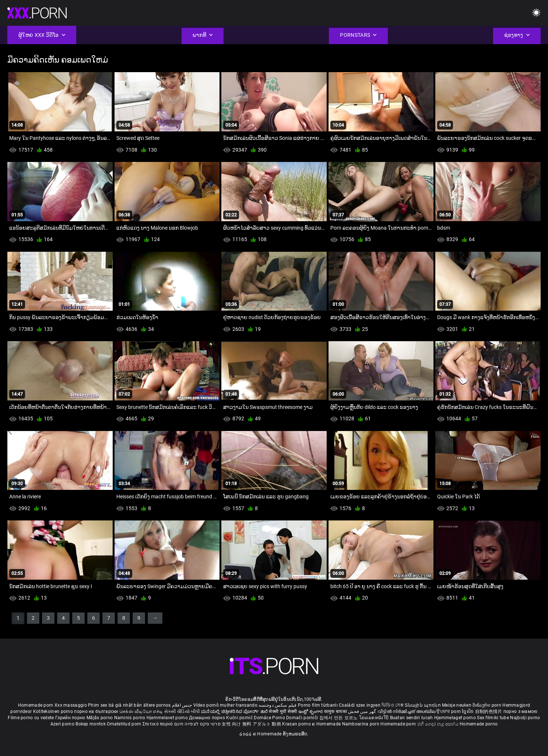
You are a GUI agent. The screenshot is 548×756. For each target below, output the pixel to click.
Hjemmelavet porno (168, 718)
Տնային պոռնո (423, 705)
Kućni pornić (240, 718)
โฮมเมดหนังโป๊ (375, 718)
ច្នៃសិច (468, 711)
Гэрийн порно (71, 718)
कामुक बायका (336, 711)
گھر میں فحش (363, 711)
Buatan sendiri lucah (412, 718)
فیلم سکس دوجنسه (278, 705)
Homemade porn (36, 705)
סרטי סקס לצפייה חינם (197, 724)
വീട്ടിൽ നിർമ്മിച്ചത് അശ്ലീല (407, 711)
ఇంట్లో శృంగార (311, 711)
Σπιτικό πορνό (158, 724)
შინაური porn (487, 705)
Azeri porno (63, 724)
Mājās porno (100, 718)
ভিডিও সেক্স (393, 705)
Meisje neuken (457, 705)
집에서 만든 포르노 (339, 718)
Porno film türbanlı (318, 705)
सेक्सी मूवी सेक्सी (283, 711)
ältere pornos (157, 705)
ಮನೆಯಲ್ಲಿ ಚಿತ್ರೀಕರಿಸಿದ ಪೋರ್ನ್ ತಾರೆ (235, 711)
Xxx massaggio (71, 705)
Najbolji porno (525, 718)
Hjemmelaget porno (456, 718)
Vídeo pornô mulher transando (225, 705)
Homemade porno (479, 724)
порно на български (96, 711)
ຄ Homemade (327, 724)
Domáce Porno (270, 718)
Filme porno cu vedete (31, 718)
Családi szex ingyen (360, 705)
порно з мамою (521, 711)
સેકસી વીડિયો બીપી (182, 711)
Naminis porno (130, 718)
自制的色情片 (489, 711)
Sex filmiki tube (493, 718)
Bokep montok (91, 724)
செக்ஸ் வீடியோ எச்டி (141, 711)
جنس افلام (182, 705)
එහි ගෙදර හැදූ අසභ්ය (439, 724)
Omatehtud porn (125, 724)
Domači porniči (303, 718)
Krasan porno (297, 724)
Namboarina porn (361, 724)
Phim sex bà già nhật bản (115, 705)
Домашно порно (208, 718)
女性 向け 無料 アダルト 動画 (251, 724)
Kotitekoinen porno (54, 711)
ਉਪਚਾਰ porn (449, 711)
